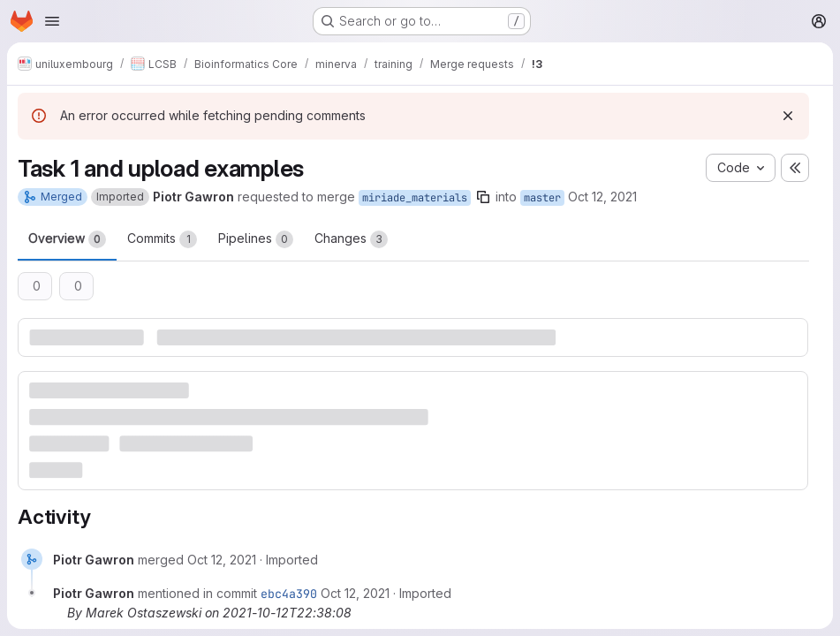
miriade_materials (415, 198)
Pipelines (256, 239)
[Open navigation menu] (52, 21)
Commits (162, 239)
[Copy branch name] (483, 197)
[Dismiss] (788, 116)
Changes (351, 239)
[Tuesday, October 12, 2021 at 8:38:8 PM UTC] (222, 560)
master (542, 198)
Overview (67, 239)
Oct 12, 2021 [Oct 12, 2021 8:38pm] (602, 197)
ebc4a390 (289, 594)
